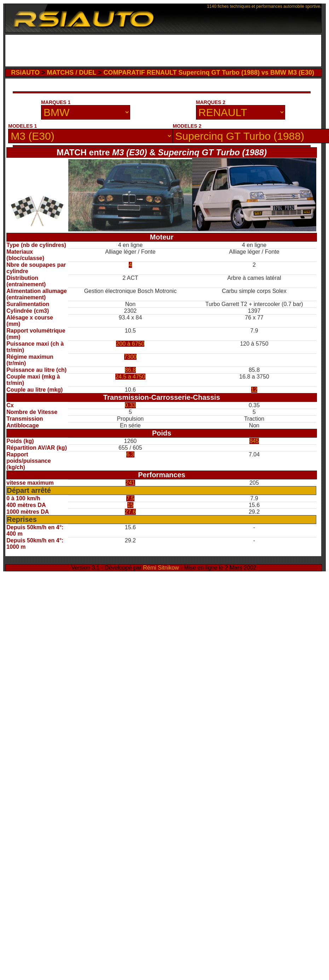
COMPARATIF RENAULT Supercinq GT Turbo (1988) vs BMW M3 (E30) (209, 73)
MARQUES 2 (211, 102)
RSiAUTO (25, 73)
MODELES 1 (22, 126)
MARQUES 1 (56, 102)
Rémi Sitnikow (161, 568)
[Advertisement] (163, 51)
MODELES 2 (187, 126)
